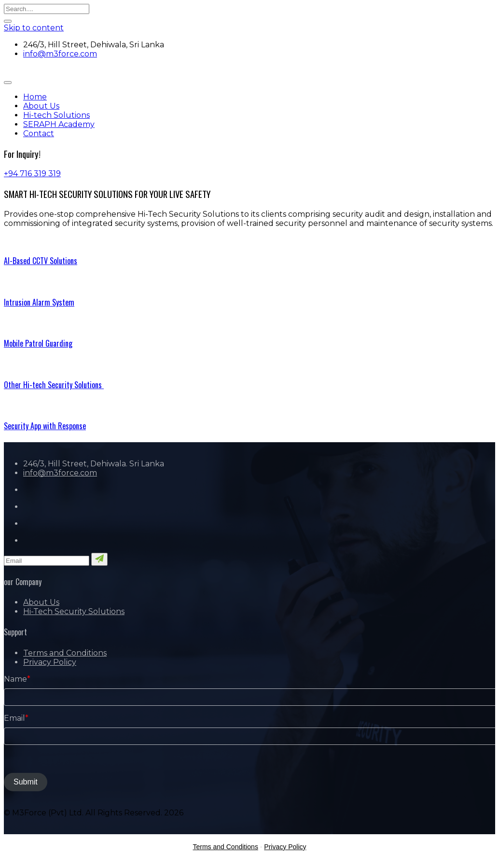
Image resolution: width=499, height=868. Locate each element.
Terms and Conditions (65, 653)
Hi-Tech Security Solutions (74, 611)
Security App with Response (45, 426)
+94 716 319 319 (32, 174)
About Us (41, 106)
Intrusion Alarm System (39, 302)
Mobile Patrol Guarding (38, 343)
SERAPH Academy (59, 124)
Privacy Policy (50, 662)
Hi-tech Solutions (56, 115)
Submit (26, 782)
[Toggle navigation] (8, 83)
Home (35, 97)
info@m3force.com (60, 54)
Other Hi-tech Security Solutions (54, 385)
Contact (39, 133)
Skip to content (34, 28)
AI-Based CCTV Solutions (41, 261)
